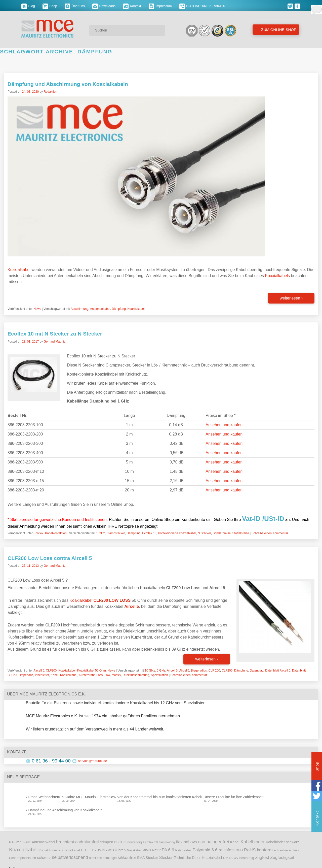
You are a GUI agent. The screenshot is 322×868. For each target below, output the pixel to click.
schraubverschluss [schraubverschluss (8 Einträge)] (286, 850)
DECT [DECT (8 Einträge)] (118, 842)
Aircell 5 (39, 671)
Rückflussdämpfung (136, 675)
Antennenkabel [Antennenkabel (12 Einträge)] (44, 842)
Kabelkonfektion (56, 533)
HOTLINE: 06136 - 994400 (202, 6)
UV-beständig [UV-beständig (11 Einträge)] (244, 858)
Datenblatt (257, 671)
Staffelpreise (241, 533)
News (37, 309)
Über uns (75, 6)
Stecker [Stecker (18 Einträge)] (166, 858)
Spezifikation (159, 675)
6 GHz (161, 671)
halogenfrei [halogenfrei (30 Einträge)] (218, 842)
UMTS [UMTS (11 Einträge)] (228, 858)
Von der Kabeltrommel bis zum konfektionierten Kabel (159, 797)
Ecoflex (38, 533)
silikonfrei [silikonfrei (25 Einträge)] (127, 857)
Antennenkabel (100, 309)
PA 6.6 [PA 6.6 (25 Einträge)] (168, 850)
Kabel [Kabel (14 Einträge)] (235, 842)
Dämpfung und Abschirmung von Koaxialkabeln (68, 84)
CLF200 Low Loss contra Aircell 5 (50, 558)
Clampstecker (116, 533)
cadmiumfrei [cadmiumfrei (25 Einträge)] (87, 842)
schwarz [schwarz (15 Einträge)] (44, 858)
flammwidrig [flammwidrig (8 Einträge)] (167, 842)
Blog (28, 6)
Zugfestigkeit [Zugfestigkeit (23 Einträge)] (282, 858)
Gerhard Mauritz (54, 342)
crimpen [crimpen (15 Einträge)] (107, 842)
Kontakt (132, 6)
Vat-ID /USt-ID (263, 519)
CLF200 (51, 671)
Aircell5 (184, 671)
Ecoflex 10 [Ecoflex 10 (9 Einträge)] (150, 842)
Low (107, 675)
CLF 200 (214, 671)
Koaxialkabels (277, 276)
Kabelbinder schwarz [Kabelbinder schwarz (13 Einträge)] (283, 842)
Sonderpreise (222, 533)
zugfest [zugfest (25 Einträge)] (262, 857)
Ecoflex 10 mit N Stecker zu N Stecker (55, 334)
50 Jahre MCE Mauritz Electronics (88, 797)
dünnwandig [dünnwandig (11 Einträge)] (133, 842)
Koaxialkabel (19, 270)
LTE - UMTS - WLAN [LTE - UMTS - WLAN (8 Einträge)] (103, 850)
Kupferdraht (87, 675)
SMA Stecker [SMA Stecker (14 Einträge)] (147, 858)
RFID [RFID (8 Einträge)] (239, 850)
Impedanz (27, 675)
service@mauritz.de (93, 761)
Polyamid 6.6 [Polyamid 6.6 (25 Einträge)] (205, 850)
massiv (116, 675)
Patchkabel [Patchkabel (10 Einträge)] (183, 850)
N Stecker (204, 533)
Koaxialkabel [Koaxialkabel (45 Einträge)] (23, 850)
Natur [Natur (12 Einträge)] (156, 850)
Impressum (160, 6)
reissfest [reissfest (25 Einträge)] (227, 850)
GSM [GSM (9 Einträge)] (202, 842)
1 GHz (100, 533)
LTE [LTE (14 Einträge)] (84, 850)
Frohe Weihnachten (44, 797)
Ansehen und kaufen (224, 425)
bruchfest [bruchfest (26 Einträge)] (65, 842)
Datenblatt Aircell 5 (278, 671)
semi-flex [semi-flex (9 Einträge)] (95, 858)
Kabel (54, 675)
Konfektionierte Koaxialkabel (177, 533)
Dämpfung (119, 309)
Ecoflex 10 (149, 533)
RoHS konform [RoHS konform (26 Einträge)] (258, 850)
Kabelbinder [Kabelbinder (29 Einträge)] (253, 842)
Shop (50, 6)
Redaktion (50, 92)
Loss (99, 675)
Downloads (104, 6)
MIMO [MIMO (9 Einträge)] (147, 850)
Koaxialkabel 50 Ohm (92, 671)
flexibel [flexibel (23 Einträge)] (183, 842)
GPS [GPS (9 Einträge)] (194, 842)
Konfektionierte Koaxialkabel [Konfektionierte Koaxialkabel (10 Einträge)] (59, 850)
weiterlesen (291, 298)
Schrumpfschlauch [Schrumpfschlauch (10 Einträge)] (23, 858)
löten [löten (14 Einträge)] (122, 850)
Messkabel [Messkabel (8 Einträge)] (134, 850)
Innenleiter (42, 675)
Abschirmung (79, 309)
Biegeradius (199, 671)
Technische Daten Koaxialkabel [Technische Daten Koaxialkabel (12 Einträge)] (198, 858)
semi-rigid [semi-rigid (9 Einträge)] (110, 858)
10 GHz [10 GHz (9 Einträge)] (26, 842)
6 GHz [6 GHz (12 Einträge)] (14, 842)
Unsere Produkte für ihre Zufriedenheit (233, 797)
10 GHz (150, 671)
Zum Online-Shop (278, 30)
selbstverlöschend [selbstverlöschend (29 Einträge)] (70, 857)
